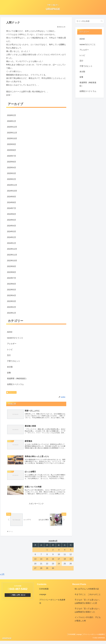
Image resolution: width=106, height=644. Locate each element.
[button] (102, 21)
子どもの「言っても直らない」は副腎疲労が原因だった (88, 613)
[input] (90, 21)
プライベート (11, 392)
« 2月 (2, 577)
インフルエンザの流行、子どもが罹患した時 (88, 622)
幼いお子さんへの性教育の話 (87, 592)
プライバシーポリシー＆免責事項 (52, 605)
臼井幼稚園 (44, 592)
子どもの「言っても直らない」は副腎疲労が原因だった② (88, 605)
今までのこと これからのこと (88, 597)
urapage (43, 597)
